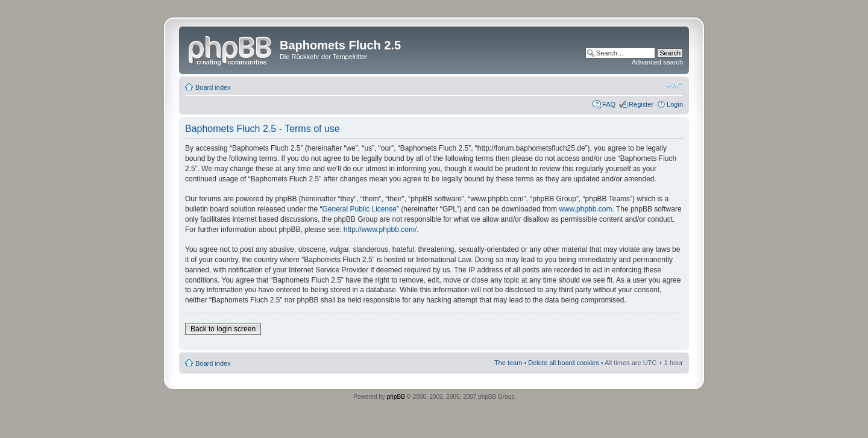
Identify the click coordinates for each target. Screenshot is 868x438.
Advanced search (657, 62)
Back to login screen (223, 329)
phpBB (396, 397)
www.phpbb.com (585, 209)
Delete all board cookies (563, 363)
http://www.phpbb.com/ (380, 230)
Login (675, 104)
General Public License (359, 209)
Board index (213, 87)
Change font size (674, 85)
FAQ (609, 104)
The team (508, 363)
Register (641, 104)
